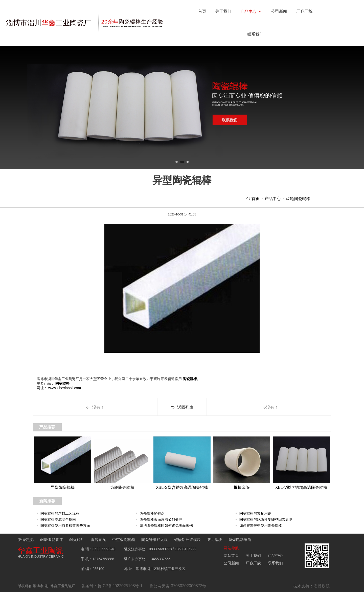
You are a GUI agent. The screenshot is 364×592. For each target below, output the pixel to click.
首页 (202, 11)
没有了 (95, 407)
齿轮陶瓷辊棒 (298, 199)
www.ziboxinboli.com (64, 388)
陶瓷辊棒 (62, 383)
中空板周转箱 (124, 540)
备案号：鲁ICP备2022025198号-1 (112, 586)
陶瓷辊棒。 (191, 379)
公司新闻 (279, 11)
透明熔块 (215, 540)
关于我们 (223, 11)
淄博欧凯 (322, 586)
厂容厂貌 (304, 11)
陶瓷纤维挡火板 (155, 540)
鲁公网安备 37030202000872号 (178, 586)
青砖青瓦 (98, 540)
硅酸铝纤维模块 (187, 540)
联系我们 (255, 34)
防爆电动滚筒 (240, 540)
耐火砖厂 (77, 540)
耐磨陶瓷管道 (52, 540)
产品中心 (251, 12)
